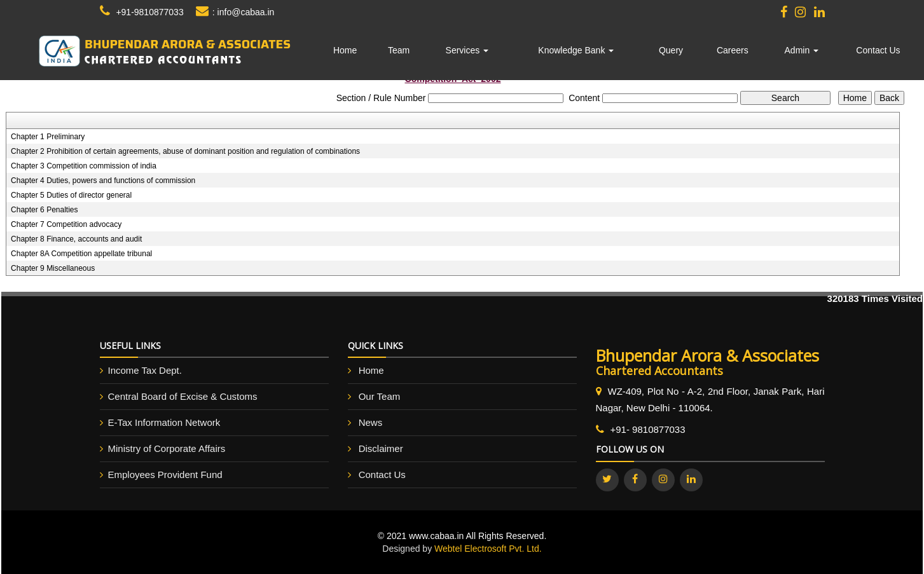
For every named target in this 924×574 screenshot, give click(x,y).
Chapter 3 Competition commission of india (84, 166)
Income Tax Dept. (145, 370)
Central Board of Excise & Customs (183, 396)
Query (671, 50)
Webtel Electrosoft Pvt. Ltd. (488, 549)
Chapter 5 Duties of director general (71, 195)
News (371, 422)
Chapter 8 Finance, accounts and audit (76, 239)
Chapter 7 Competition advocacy (66, 224)
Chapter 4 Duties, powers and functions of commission (103, 181)
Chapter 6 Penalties (44, 210)
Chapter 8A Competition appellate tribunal (81, 254)
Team (399, 50)
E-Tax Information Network (164, 422)
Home (345, 50)
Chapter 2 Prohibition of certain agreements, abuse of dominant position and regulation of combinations (185, 151)
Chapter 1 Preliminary (48, 137)
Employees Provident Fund (165, 475)
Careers (733, 50)
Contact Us (878, 50)
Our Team (380, 396)
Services (467, 50)
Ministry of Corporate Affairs (167, 448)
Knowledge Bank (576, 50)
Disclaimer (381, 448)
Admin (802, 50)
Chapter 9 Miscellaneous (53, 268)
